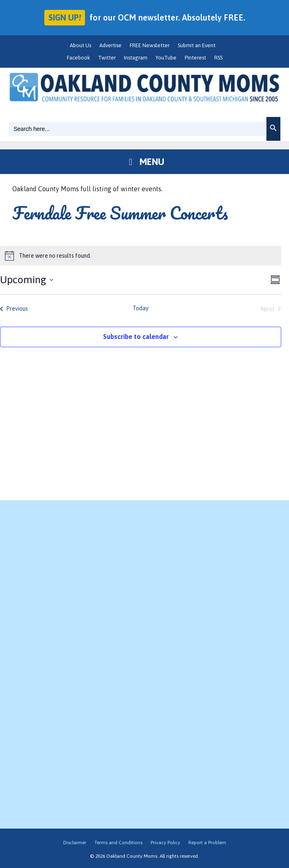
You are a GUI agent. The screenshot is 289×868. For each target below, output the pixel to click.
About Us (80, 45)
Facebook (78, 58)
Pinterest (195, 58)
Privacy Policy (165, 843)
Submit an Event (197, 45)
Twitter (107, 58)
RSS (218, 58)
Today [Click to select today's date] (141, 308)
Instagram (136, 58)
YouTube (166, 58)
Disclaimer (75, 843)
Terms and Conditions (118, 843)
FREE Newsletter (150, 45)
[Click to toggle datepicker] (27, 280)
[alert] (141, 256)
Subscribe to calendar (136, 337)
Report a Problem (207, 843)
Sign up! (65, 17)
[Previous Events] (14, 309)
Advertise (110, 45)
